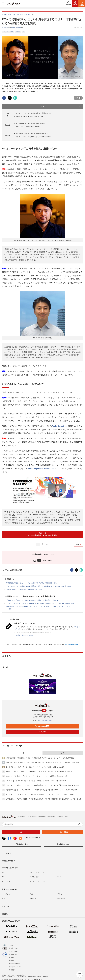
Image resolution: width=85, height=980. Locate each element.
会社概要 (12, 961)
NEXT (79, 544)
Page (8, 125)
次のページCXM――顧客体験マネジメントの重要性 (42, 534)
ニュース (7, 854)
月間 (63, 753)
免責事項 (12, 957)
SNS (59, 877)
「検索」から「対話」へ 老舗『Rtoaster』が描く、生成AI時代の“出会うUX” (33, 600)
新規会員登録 (42, 726)
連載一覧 (33, 898)
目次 (61, 107)
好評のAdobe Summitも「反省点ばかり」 (31, 116)
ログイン (42, 732)
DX (24, 32)
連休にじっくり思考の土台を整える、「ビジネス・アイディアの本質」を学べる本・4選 (36, 776)
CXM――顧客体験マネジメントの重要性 (30, 123)
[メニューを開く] (3, 3)
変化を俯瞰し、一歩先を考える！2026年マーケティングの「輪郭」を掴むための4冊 (35, 767)
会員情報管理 (13, 954)
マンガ (60, 894)
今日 (22, 753)
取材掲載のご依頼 (63, 844)
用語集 (6, 914)
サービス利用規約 (14, 964)
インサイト (6, 881)
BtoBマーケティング (37, 872)
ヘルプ (11, 945)
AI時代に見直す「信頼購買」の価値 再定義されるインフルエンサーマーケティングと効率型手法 (40, 758)
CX (3, 877)
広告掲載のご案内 (22, 844)
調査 (31, 894)
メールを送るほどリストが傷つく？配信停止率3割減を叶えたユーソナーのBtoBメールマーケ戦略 (40, 794)
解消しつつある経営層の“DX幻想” (28, 127)
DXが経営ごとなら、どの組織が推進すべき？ (32, 133)
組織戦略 (18, 32)
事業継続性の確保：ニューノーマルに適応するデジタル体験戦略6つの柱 (31, 583)
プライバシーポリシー (16, 967)
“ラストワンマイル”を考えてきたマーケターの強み (34, 137)
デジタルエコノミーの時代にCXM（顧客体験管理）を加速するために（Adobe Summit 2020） (39, 586)
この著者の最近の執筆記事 (24, 635)
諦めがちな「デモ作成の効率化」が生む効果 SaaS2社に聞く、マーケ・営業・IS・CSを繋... (39, 607)
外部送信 (12, 970)
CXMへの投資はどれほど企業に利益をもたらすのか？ (25, 589)
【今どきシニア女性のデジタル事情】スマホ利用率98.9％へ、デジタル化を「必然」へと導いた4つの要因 (43, 785)
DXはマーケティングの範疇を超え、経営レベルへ (34, 113)
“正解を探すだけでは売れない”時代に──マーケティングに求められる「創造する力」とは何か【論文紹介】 (43, 763)
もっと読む (8, 609)
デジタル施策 (34, 877)
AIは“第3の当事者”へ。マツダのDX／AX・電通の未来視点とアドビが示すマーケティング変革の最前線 (41, 790)
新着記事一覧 (9, 861)
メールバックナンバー (42, 721)
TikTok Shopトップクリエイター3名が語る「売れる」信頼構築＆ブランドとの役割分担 (36, 781)
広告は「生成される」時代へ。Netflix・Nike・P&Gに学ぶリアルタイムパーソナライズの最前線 (39, 772)
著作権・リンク (14, 948)
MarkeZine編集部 (16, 27)
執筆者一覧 (61, 898)
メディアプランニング (38, 881)
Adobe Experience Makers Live (41, 469)
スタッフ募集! (13, 951)
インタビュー (7, 894)
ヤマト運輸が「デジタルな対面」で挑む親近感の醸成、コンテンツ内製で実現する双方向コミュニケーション (44, 799)
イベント (7, 907)
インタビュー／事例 (8, 32)
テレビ (60, 872)
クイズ (5, 898)
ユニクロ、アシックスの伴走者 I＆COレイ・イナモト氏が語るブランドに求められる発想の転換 (40, 603)
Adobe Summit (58, 426)
